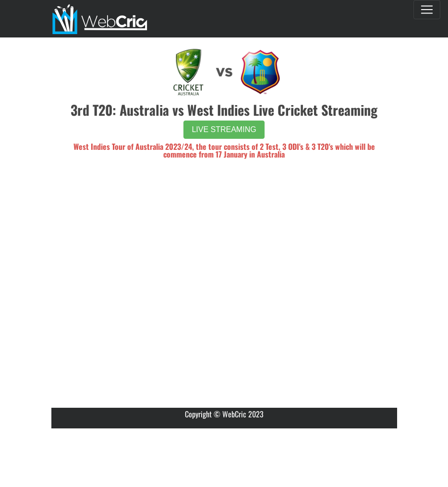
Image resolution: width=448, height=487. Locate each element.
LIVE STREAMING (224, 129)
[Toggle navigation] (427, 10)
